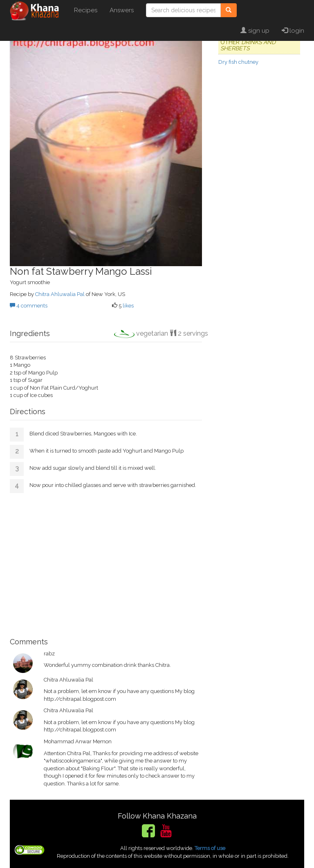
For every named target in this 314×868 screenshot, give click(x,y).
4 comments (29, 306)
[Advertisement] (106, 562)
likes (128, 306)
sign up (255, 31)
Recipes (86, 10)
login (293, 31)
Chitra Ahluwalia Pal (60, 294)
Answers (122, 10)
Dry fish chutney (238, 62)
